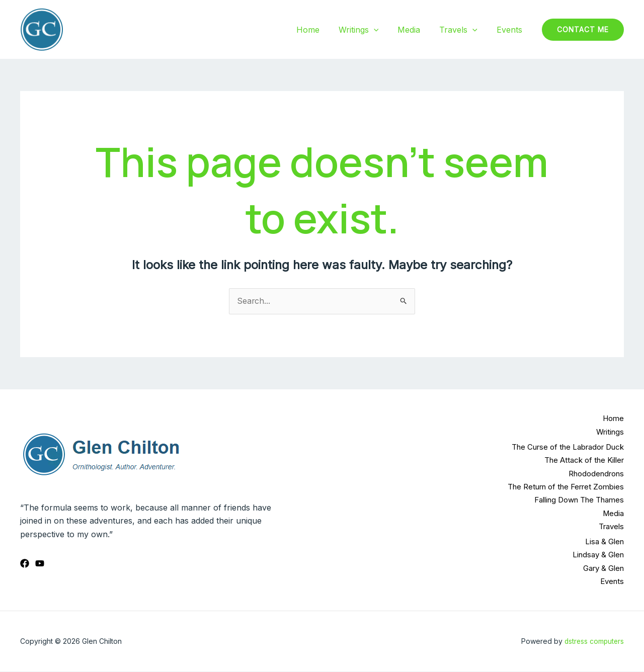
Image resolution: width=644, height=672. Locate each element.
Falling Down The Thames (579, 500)
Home (321, 30)
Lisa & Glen (605, 542)
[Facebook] (25, 563)
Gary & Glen (603, 568)
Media (416, 30)
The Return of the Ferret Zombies (566, 487)
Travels (463, 30)
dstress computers (593, 642)
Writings (369, 30)
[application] (384, 30)
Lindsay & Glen (598, 555)
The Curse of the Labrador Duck (568, 447)
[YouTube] (40, 563)
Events (511, 30)
